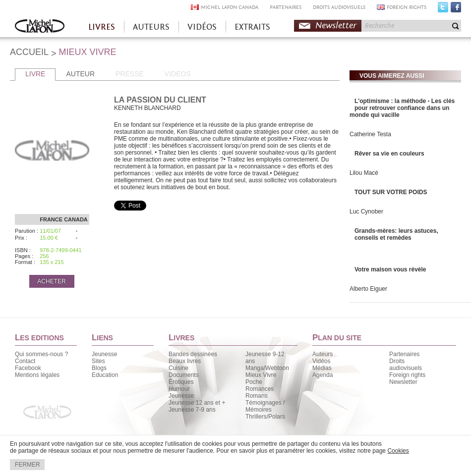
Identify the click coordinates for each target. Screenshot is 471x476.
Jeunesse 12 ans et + (197, 403)
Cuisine (178, 368)
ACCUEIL (29, 52)
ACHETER (51, 281)
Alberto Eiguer (368, 289)
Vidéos (321, 361)
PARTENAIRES (286, 7)
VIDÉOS (202, 27)
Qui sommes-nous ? (41, 354)
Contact (25, 361)
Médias (322, 368)
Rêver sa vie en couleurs (389, 154)
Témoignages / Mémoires (265, 406)
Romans (257, 396)
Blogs (99, 368)
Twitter (443, 9)
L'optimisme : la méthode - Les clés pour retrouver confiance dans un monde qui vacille (402, 108)
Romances (260, 389)
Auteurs (323, 354)
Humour (179, 389)
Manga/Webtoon (267, 368)
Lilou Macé (364, 173)
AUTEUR (80, 74)
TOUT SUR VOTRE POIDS (391, 192)
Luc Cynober (366, 212)
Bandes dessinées (193, 354)
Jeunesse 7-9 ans (192, 410)
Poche (254, 382)
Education (105, 375)
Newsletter (336, 26)
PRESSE (130, 74)
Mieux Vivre (261, 375)
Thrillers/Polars (265, 417)
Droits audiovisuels (406, 365)
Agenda (323, 375)
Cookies (398, 451)
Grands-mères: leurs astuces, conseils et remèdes (396, 234)
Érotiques (181, 382)
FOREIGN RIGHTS (407, 7)
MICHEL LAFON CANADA (230, 7)
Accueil (40, 27)
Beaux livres (185, 361)
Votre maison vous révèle (390, 269)
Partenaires (404, 354)
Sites (98, 361)
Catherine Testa (370, 134)
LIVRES (102, 27)
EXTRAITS (252, 27)
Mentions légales (37, 375)
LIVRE (35, 74)
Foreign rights (407, 375)
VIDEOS (178, 74)
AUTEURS (151, 27)
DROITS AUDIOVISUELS (339, 7)
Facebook (456, 9)
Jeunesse (104, 354)
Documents (184, 375)
